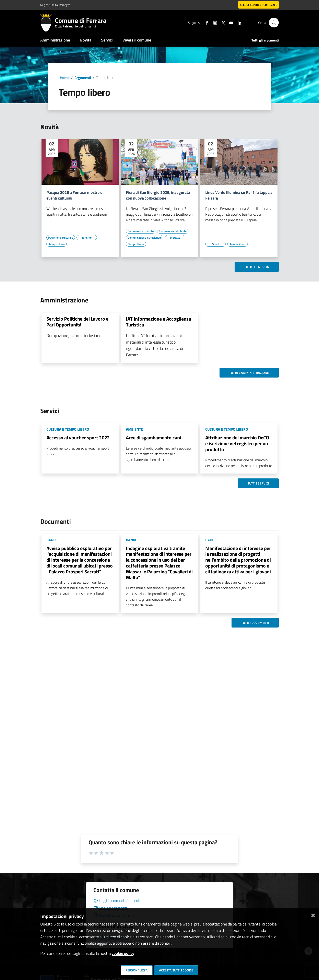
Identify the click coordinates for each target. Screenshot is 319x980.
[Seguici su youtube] (230, 22)
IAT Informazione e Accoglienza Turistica (158, 322)
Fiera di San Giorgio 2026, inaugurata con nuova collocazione (158, 195)
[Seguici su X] (222, 22)
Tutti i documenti (255, 623)
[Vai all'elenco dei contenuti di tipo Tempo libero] (57, 244)
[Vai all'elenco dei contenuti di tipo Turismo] (87, 238)
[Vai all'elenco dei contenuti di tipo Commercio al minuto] (141, 231)
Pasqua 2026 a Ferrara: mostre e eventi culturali (74, 195)
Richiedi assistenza (111, 908)
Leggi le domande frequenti (117, 901)
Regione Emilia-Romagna (55, 5)
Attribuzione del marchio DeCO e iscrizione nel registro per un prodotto (237, 443)
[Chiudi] (313, 915)
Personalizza (137, 970)
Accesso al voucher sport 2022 (78, 438)
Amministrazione (55, 40)
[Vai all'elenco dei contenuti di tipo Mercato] (175, 238)
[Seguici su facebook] (205, 22)
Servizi (107, 40)
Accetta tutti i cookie (176, 970)
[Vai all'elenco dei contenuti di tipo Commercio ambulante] (173, 231)
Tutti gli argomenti (265, 40)
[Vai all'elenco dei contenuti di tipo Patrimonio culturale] (61, 238)
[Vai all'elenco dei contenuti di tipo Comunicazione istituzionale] (145, 238)
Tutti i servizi (258, 483)
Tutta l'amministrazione (249, 373)
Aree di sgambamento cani (153, 438)
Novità (86, 40)
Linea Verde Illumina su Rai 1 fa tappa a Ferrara (239, 195)
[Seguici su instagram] (213, 22)
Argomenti (83, 78)
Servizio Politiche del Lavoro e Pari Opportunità (77, 322)
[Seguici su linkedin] (238, 22)
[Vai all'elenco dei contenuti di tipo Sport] (215, 244)
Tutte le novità (257, 267)
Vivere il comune (137, 40)
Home (64, 78)
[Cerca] (274, 23)
